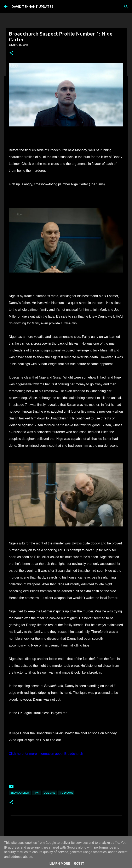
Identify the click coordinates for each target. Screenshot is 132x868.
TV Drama (66, 793)
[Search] (126, 7)
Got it (79, 864)
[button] (11, 53)
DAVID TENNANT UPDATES (32, 7)
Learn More (60, 864)
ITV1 (37, 793)
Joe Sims (50, 793)
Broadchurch (20, 793)
